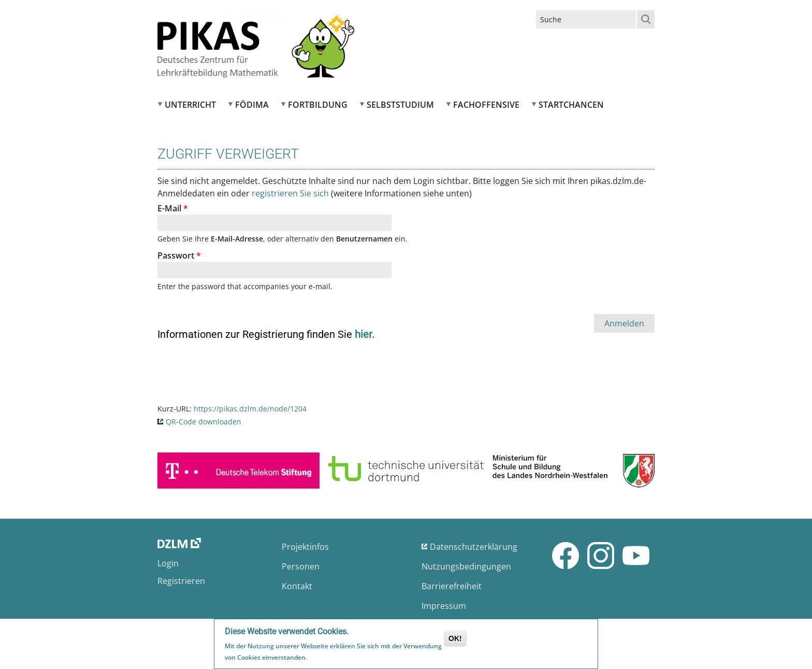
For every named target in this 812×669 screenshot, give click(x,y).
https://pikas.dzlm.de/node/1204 (250, 409)
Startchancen (571, 105)
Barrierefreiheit (452, 586)
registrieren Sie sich (290, 193)
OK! (455, 639)
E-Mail (173, 208)
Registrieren (181, 581)
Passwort (179, 255)
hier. (365, 334)
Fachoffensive (486, 105)
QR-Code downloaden (204, 422)
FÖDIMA (252, 105)
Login (168, 563)
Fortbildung (318, 105)
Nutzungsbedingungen (466, 566)
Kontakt (297, 586)
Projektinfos (305, 547)
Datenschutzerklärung (474, 547)
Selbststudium (400, 105)
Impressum (444, 606)
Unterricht (190, 105)
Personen (301, 566)
